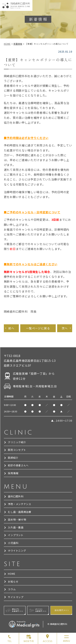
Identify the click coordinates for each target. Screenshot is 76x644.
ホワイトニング (17, 550)
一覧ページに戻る (38, 328)
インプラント (16, 535)
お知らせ (13, 581)
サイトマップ (16, 597)
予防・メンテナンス (19, 504)
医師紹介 (13, 458)
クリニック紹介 (17, 442)
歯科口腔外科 (16, 496)
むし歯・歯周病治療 (19, 512)
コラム (12, 589)
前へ (11, 328)
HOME (12, 574)
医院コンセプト (17, 450)
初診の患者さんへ (18, 465)
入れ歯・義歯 (16, 527)
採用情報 (13, 473)
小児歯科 (13, 543)
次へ (65, 328)
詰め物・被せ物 (17, 519)
